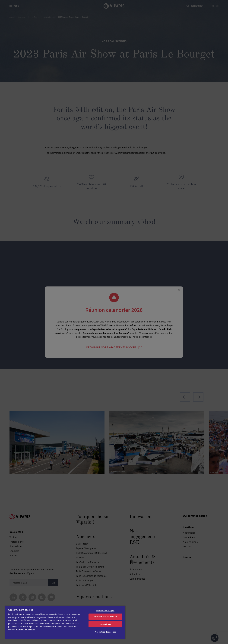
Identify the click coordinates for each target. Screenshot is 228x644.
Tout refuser (105, 624)
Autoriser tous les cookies (105, 617)
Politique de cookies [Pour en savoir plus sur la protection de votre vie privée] (25, 630)
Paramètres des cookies (105, 632)
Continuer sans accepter (105, 611)
